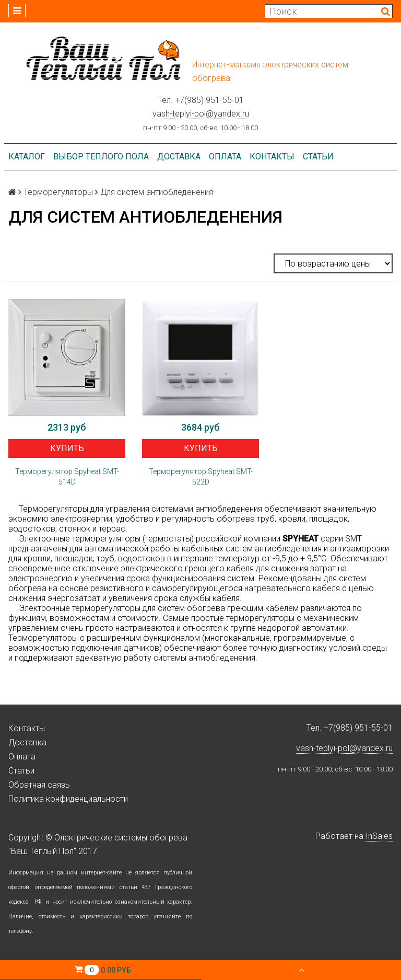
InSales (379, 836)
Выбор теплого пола (101, 157)
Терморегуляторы (58, 192)
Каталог (27, 157)
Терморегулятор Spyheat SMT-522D (201, 477)
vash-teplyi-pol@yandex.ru (201, 114)
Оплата (225, 157)
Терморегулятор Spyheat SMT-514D (67, 477)
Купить (67, 448)
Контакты (272, 157)
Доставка (179, 157)
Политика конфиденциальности (68, 799)
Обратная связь (39, 785)
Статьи (318, 157)
